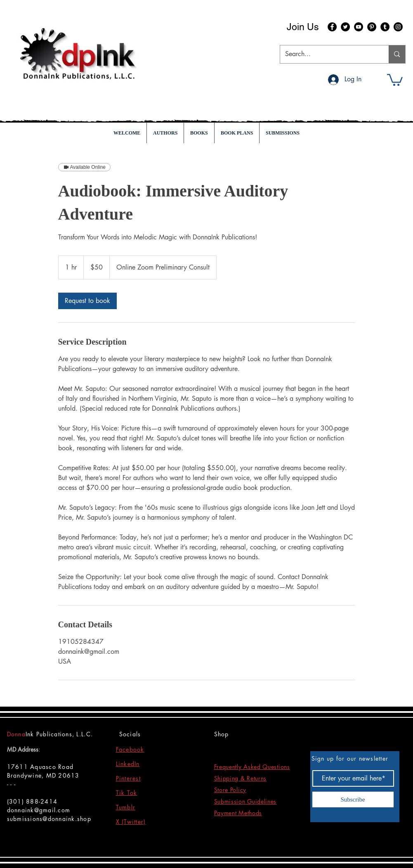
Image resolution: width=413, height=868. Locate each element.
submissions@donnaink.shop (49, 819)
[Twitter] (345, 27)
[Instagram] (398, 27)
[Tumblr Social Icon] (385, 27)
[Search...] (328, 54)
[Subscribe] (353, 799)
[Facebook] (332, 27)
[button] (395, 79)
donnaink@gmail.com (39, 810)
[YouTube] (359, 27)
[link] (87, 301)
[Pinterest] (372, 27)
